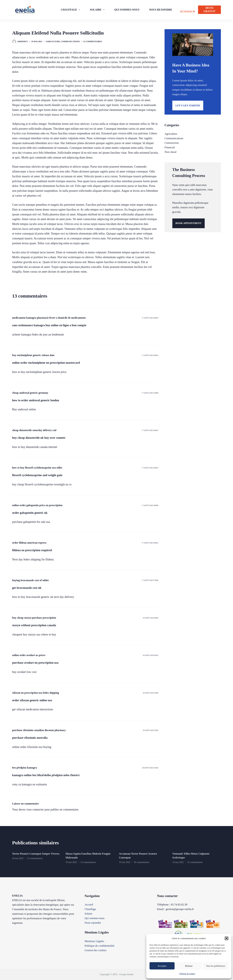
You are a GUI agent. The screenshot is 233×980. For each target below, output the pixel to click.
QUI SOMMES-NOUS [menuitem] (127, 10)
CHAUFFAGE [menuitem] (71, 10)
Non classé (171, 152)
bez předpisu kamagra (25, 768)
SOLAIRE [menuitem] (98, 10)
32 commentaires (195, 862)
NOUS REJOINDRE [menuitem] (161, 10)
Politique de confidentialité (100, 946)
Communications (70, 41)
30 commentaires (142, 862)
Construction (172, 143)
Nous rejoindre (93, 923)
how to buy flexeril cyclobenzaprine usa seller (37, 468)
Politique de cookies (187, 974)
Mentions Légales (94, 941)
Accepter (162, 966)
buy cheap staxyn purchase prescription (34, 618)
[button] (227, 938)
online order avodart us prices (29, 655)
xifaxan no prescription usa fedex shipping (36, 693)
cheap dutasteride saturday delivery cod (34, 430)
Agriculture (53, 41)
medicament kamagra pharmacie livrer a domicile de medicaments (49, 318)
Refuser (189, 966)
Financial (170, 147)
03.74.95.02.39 (188, 12)
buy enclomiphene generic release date (33, 355)
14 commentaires (88, 862)
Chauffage (90, 909)
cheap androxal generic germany (30, 393)
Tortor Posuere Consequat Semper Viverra (36, 854)
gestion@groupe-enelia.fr (180, 909)
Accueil (89, 905)
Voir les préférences (216, 966)
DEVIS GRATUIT (210, 10)
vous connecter (35, 810)
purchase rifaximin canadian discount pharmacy (39, 730)
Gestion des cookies (96, 950)
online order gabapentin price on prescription (37, 505)
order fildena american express (29, 543)
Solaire (89, 914)
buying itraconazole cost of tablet (30, 580)
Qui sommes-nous (95, 918)
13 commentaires (93, 41)
